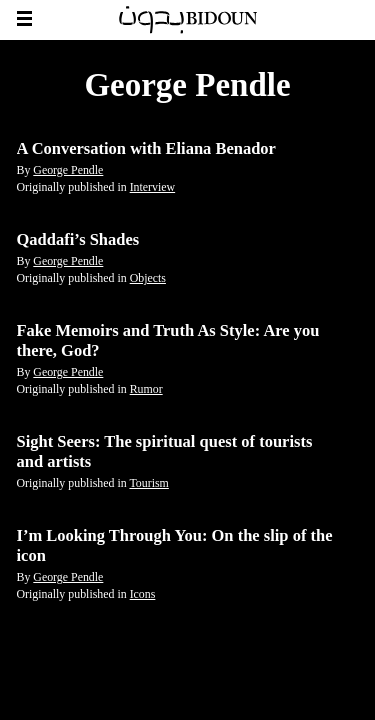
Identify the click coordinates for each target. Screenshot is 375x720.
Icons (143, 594)
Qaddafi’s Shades (78, 239)
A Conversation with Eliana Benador (146, 148)
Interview (153, 187)
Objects (148, 278)
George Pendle (68, 170)
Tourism (148, 483)
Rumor (146, 389)
